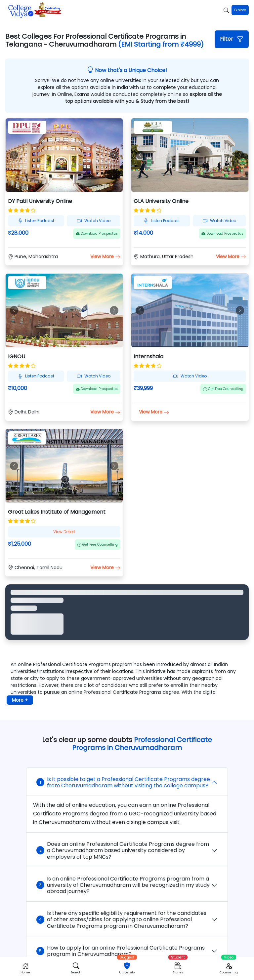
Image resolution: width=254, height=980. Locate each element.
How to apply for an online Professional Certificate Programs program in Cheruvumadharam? (121, 951)
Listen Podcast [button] (36, 221)
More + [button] (20, 700)
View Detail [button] (64, 532)
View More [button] (105, 256)
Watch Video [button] (94, 221)
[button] (232, 39)
